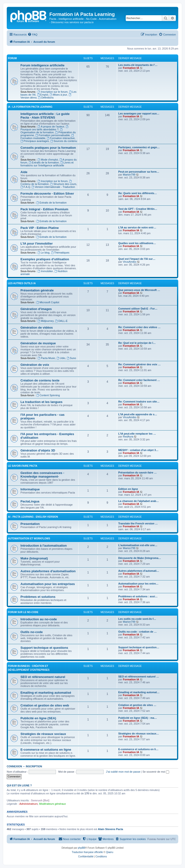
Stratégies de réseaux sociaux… (139, 734)
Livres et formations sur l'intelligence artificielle (47, 164)
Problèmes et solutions (38, 597)
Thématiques (60, 253)
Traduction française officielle (87, 852)
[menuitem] (33, 35)
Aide (24, 172)
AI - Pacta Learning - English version (33, 517)
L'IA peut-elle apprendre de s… (138, 414)
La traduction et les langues (41, 402)
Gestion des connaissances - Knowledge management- (42, 475)
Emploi (43, 95)
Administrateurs (28, 804)
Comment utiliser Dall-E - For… (138, 309)
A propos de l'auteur (51, 127)
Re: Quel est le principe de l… (137, 343)
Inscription (34, 766)
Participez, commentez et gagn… (139, 147)
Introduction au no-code (39, 619)
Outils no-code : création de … (138, 632)
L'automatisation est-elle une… (138, 545)
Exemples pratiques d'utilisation (45, 259)
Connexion (14, 766)
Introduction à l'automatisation (44, 546)
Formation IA (131, 68)
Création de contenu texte (40, 380)
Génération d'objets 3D (38, 450)
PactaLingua (30, 501)
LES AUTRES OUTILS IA (22, 283)
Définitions (46, 98)
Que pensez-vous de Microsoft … (139, 290)
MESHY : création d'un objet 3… (138, 450)
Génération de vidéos (37, 328)
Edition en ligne (128, 489)
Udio (61, 358)
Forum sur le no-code (23, 612)
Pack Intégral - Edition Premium (44, 209)
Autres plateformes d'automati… (139, 571)
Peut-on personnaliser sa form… (139, 172)
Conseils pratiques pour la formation (48, 148)
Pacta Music (47, 358)
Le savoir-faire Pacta (23, 466)
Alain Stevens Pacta (110, 829)
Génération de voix (35, 365)
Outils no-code (32, 632)
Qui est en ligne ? (19, 785)
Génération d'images (36, 309)
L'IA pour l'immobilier (37, 243)
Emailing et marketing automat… (139, 692)
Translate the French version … (138, 523)
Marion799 (129, 175)
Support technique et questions (44, 648)
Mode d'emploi (48, 160)
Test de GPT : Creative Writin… (138, 209)
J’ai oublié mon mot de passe (123, 772)
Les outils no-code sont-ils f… (137, 619)
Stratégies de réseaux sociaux (43, 734)
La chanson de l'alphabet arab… (139, 501)
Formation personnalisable (53, 135)
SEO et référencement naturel (43, 677)
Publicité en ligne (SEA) (38, 718)
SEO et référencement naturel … (139, 677)
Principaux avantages (35, 141)
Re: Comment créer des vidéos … (139, 327)
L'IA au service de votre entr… (137, 227)
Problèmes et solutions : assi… (138, 596)
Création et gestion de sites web (45, 705)
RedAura (128, 437)
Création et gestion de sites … (137, 705)
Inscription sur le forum (53, 92)
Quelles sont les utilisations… (137, 243)
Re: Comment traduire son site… (139, 402)
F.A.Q (25, 187)
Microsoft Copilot (48, 302)
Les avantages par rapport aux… (139, 113)
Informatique (30, 489)
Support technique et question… (139, 647)
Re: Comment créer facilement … (139, 380)
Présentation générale (37, 290)
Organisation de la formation (42, 131)
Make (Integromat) (34, 558)
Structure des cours (63, 184)
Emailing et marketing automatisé (46, 693)
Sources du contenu (64, 141)
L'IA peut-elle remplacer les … (137, 434)
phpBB (81, 848)
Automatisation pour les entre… (138, 584)
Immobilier (46, 271)
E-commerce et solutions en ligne (46, 750)
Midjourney (46, 321)
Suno (71, 358)
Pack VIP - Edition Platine (40, 228)
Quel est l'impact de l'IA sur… (137, 259)
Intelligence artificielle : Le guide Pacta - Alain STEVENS (45, 116)
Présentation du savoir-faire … (138, 473)
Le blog (44, 253)
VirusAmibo (130, 262)
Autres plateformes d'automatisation (48, 571)
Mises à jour (58, 95)
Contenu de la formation (46, 183)
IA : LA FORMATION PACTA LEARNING (30, 107)
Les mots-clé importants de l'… (138, 65)
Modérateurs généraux (53, 804)
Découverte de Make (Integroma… (140, 558)
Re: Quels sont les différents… (138, 193)
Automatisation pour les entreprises (48, 584)
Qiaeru (110, 852)
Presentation (30, 524)
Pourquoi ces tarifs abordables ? (45, 128)
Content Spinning (48, 395)
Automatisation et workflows (29, 539)
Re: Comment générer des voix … (139, 364)
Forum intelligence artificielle (42, 65)
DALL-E (61, 321)
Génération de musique (38, 343)
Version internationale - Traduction (53, 187)
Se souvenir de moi (156, 772)
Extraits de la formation (44, 162)
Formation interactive (61, 138)
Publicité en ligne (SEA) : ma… (138, 718)
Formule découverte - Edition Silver (47, 194)
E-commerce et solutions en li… (138, 749)
